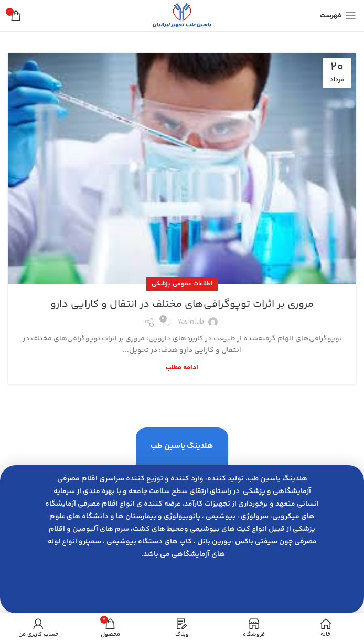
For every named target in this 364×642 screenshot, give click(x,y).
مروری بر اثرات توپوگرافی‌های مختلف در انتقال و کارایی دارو (182, 304)
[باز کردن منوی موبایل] (338, 16)
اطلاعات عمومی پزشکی (182, 284)
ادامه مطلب (182, 368)
